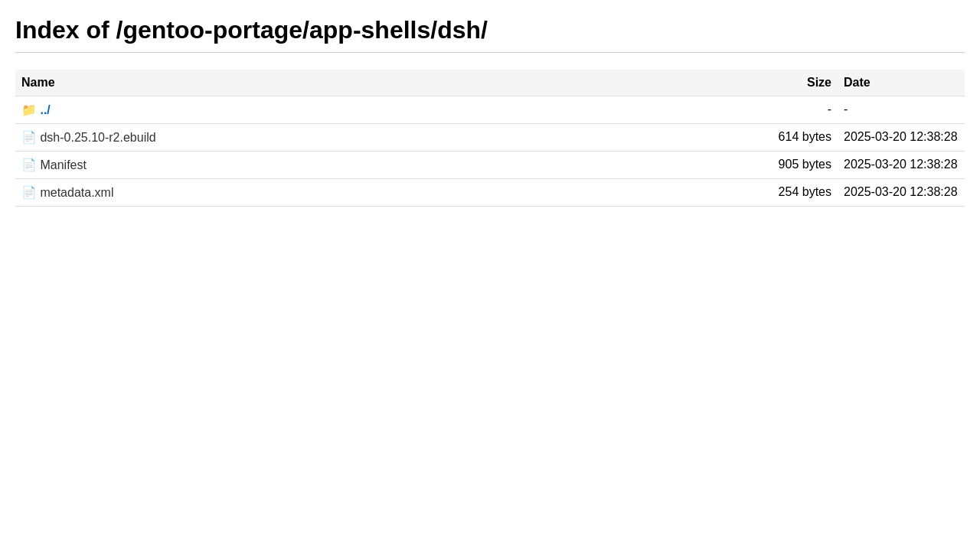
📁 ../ (36, 110)
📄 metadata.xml (67, 192)
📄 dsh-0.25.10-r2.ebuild (89, 137)
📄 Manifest (54, 165)
